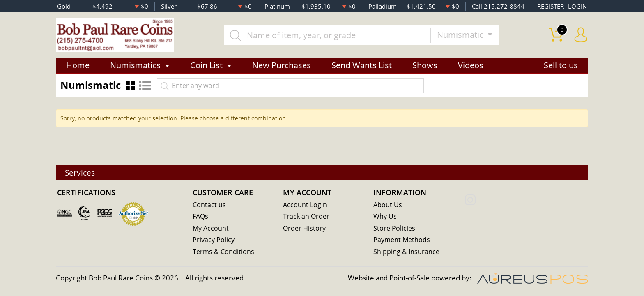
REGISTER (551, 6)
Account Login (305, 205)
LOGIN (577, 6)
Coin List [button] (206, 67)
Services (82, 172)
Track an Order (307, 216)
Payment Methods (403, 240)
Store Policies (395, 228)
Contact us (209, 205)
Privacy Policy (214, 240)
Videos (471, 67)
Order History (305, 228)
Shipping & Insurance (407, 252)
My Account (211, 228)
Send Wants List (362, 67)
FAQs (201, 216)
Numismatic (464, 36)
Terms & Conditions (224, 252)
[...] (330, 36)
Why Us (385, 216)
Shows (425, 67)
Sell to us (561, 67)
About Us (388, 205)
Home (78, 67)
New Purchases (282, 67)
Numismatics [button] (135, 67)
